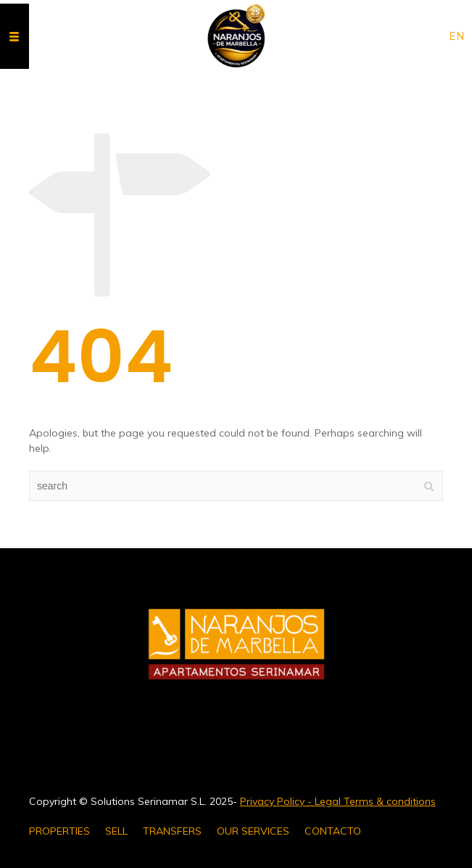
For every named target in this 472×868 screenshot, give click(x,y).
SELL (116, 831)
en (457, 36)
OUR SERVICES (253, 831)
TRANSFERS (172, 831)
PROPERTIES (59, 831)
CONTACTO (333, 831)
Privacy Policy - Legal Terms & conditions (338, 801)
